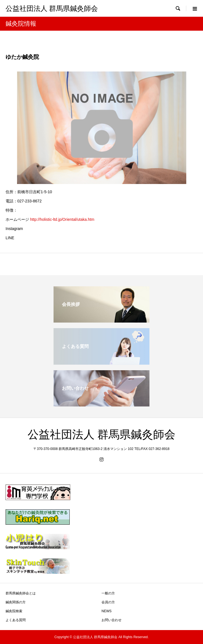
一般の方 (108, 593)
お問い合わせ (112, 620)
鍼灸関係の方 (16, 602)
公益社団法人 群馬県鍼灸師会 (52, 9)
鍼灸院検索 (14, 611)
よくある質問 (16, 620)
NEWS (107, 611)
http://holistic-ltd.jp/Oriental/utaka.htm (62, 219)
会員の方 (108, 602)
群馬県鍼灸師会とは (21, 593)
